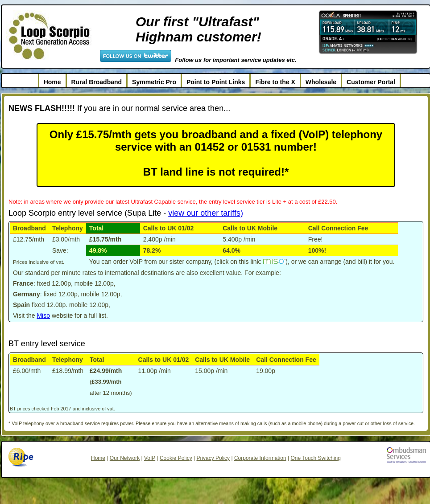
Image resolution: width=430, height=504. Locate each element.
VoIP (150, 458)
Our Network (125, 458)
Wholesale (321, 82)
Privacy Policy (213, 458)
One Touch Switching (316, 458)
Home (52, 82)
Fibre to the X (275, 82)
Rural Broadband (97, 82)
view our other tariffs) (206, 213)
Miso (43, 316)
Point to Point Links (216, 82)
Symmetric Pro (154, 82)
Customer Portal (371, 82)
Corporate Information (260, 458)
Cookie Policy (176, 458)
